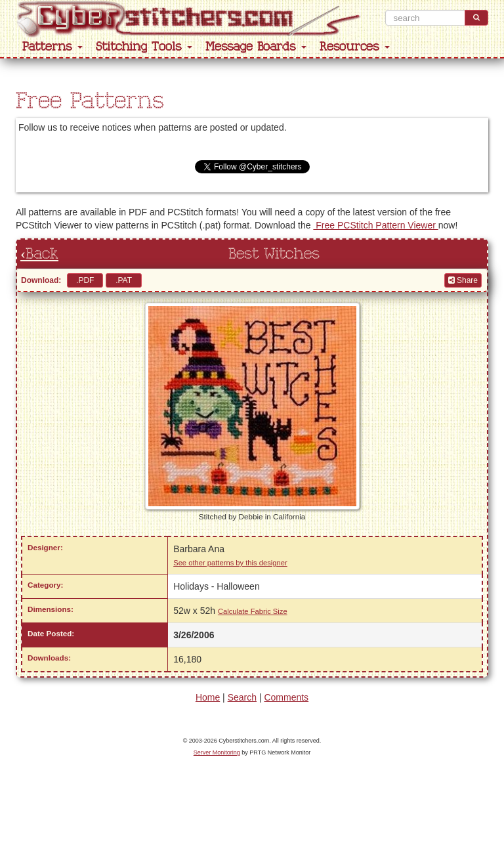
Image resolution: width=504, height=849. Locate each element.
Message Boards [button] (256, 47)
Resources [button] (355, 47)
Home (208, 697)
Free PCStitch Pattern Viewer (375, 225)
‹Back (39, 254)
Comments (286, 697)
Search (242, 697)
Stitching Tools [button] (144, 47)
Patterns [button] (52, 47)
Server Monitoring (217, 752)
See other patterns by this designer (230, 563)
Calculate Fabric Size (253, 611)
